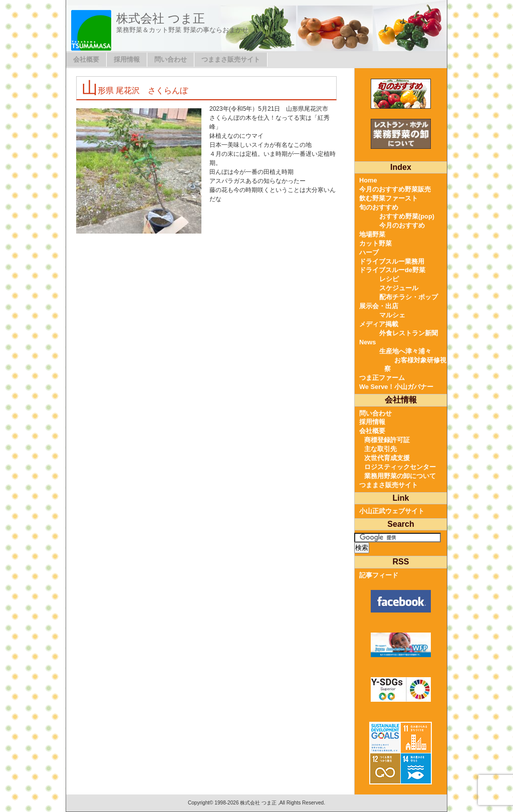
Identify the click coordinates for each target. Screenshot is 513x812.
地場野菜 (372, 234)
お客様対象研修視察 (415, 365)
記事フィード (379, 575)
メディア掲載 (379, 324)
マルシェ (392, 315)
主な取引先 (380, 449)
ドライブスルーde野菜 (392, 270)
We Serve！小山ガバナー (396, 387)
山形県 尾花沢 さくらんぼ (135, 90)
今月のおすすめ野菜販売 (395, 189)
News (367, 342)
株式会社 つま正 (161, 18)
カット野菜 (375, 243)
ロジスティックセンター (400, 467)
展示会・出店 (379, 306)
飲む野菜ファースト (389, 198)
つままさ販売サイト (231, 59)
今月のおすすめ (402, 225)
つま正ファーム (382, 378)
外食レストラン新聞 (409, 333)
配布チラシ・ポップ (409, 297)
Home (368, 180)
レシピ (389, 279)
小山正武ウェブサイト (392, 511)
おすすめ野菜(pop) (407, 216)
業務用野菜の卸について (400, 476)
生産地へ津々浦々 (405, 351)
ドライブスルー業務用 (392, 261)
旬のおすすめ (379, 207)
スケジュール (399, 288)
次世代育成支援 (387, 458)
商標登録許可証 (387, 440)
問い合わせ (171, 59)
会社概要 (86, 59)
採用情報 (127, 59)
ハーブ (369, 252)
